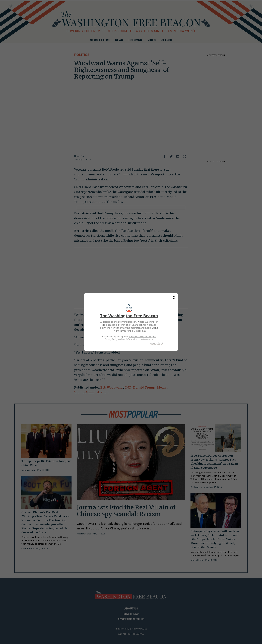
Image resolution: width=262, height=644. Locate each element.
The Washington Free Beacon (129, 316)
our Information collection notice (138, 339)
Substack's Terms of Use (140, 337)
